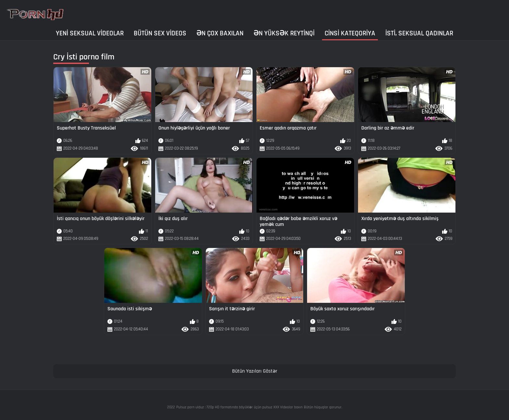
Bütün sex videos (160, 33)
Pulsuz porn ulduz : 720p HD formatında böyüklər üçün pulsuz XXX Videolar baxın (239, 407)
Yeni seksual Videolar (90, 33)
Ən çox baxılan (220, 33)
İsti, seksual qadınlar (419, 33)
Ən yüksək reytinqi (284, 33)
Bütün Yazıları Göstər (255, 371)
